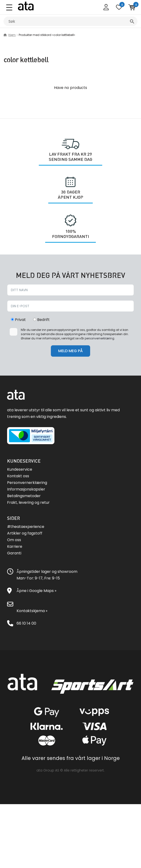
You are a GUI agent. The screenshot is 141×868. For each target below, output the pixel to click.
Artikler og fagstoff (25, 533)
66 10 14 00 (26, 623)
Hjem (12, 35)
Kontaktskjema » (32, 611)
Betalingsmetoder (24, 496)
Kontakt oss (18, 476)
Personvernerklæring (27, 483)
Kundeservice (20, 469)
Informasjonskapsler (26, 489)
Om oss (14, 540)
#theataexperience (26, 527)
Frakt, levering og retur (28, 502)
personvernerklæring (99, 338)
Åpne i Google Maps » (36, 591)
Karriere (15, 546)
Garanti (14, 553)
